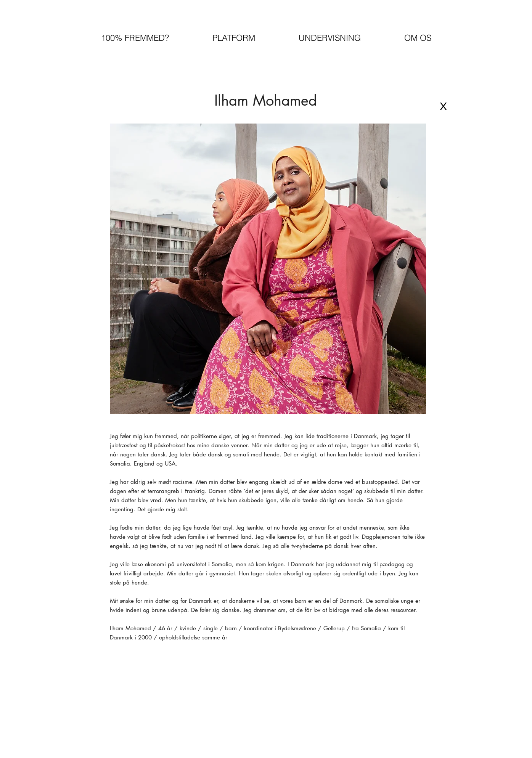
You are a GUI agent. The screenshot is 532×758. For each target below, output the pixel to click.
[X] (444, 106)
